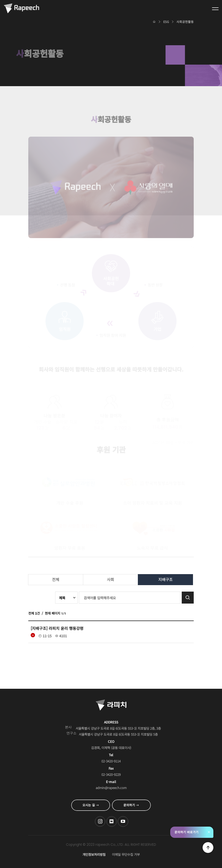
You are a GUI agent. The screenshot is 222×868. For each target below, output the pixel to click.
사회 (111, 579)
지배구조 (165, 579)
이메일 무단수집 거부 (126, 854)
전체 (56, 579)
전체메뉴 (215, 9)
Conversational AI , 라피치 (21, 9)
